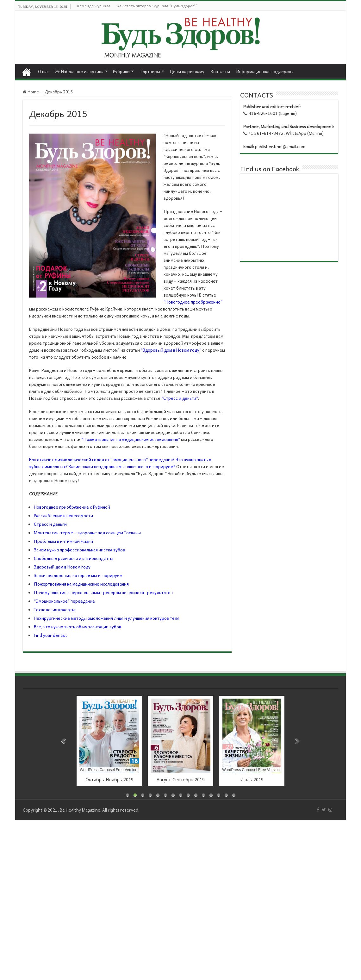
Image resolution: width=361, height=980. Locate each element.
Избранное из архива (79, 71)
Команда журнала (94, 6)
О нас (43, 71)
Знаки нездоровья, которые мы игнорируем (78, 575)
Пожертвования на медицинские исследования (81, 584)
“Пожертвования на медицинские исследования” (131, 439)
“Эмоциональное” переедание (64, 601)
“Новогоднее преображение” (193, 302)
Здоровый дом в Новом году (62, 567)
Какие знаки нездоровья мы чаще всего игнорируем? (122, 466)
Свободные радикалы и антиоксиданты (74, 558)
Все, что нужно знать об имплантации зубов (78, 627)
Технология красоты (55, 609)
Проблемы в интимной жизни (63, 541)
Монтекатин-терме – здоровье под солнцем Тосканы (87, 533)
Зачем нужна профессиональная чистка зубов (79, 550)
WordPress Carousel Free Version (109, 770)
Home (27, 71)
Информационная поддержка (265, 71)
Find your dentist (50, 635)
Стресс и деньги (50, 524)
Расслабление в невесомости (63, 515)
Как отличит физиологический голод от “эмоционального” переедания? (102, 459)
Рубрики (121, 71)
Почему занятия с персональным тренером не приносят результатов (103, 592)
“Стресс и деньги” (180, 398)
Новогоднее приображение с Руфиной (72, 507)
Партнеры (150, 71)
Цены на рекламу (187, 71)
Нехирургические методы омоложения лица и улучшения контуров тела (107, 618)
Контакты (220, 71)
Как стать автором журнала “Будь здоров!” (157, 6)
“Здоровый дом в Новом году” (171, 350)
